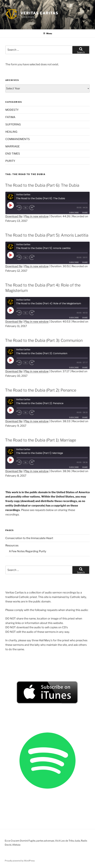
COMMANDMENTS (18, 139)
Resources (12, 545)
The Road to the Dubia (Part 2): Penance (41, 390)
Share (85, 213)
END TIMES (13, 154)
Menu (48, 33)
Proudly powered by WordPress (20, 861)
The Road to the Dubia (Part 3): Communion (44, 340)
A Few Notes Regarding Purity (28, 551)
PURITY (10, 161)
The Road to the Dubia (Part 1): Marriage (41, 440)
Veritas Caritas (39, 13)
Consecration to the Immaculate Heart (29, 538)
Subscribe (74, 213)
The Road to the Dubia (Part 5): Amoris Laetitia (47, 235)
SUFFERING (13, 124)
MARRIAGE (13, 146)
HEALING (11, 132)
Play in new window (36, 216)
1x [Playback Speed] (26, 208)
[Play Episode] (10, 205)
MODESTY (12, 110)
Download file (14, 216)
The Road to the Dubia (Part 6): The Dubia (42, 185)
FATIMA (10, 117)
